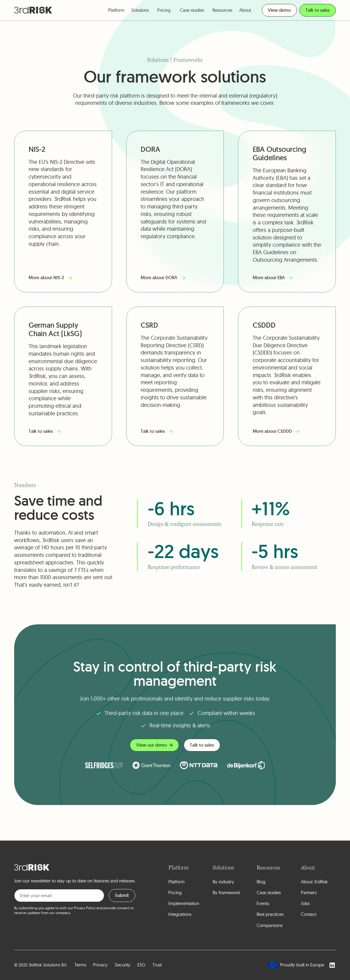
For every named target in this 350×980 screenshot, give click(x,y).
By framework (226, 893)
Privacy (100, 965)
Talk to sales (317, 10)
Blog (261, 882)
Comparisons (270, 925)
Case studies (192, 10)
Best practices (270, 914)
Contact (309, 914)
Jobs (305, 903)
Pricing (164, 10)
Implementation (184, 903)
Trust (157, 965)
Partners (309, 893)
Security (123, 965)
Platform (177, 882)
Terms (80, 965)
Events (263, 903)
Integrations (180, 914)
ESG (141, 965)
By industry (223, 882)
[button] (116, 10)
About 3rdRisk (314, 882)
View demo (279, 10)
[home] (33, 10)
